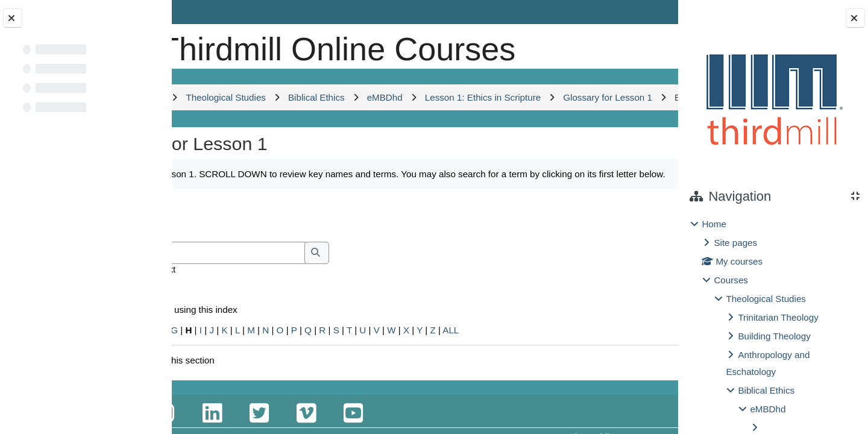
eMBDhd (768, 409)
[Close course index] (13, 18)
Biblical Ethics (766, 390)
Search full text (245, 344)
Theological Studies (766, 299)
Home (714, 224)
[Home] (213, 45)
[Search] (300, 328)
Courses (731, 280)
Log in (643, 12)
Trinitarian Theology (778, 317)
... (640, 289)
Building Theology (774, 336)
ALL (551, 405)
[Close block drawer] (855, 18)
